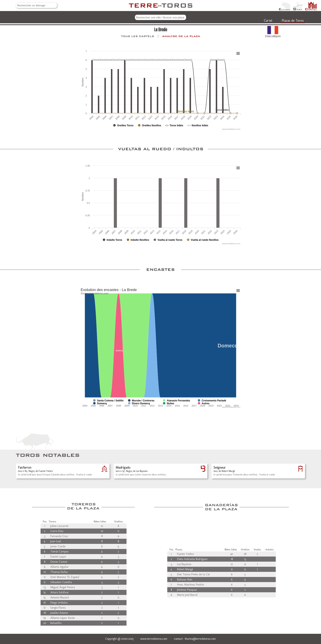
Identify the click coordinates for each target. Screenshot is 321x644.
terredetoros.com (99, 293)
